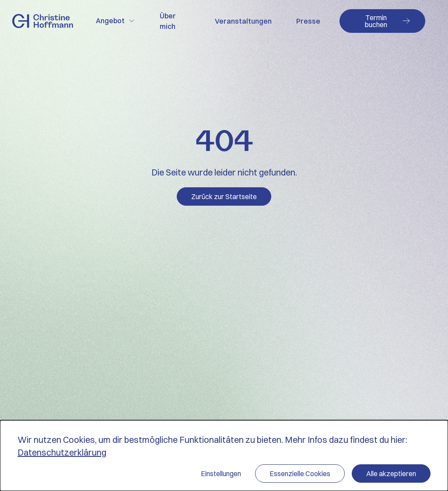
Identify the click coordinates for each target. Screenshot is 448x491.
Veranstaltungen (243, 21)
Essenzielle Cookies (300, 473)
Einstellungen (221, 473)
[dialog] (224, 456)
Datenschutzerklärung (62, 452)
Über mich (168, 21)
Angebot (110, 21)
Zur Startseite (43, 21)
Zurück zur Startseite (224, 196)
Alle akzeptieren (391, 473)
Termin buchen (376, 21)
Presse (308, 21)
